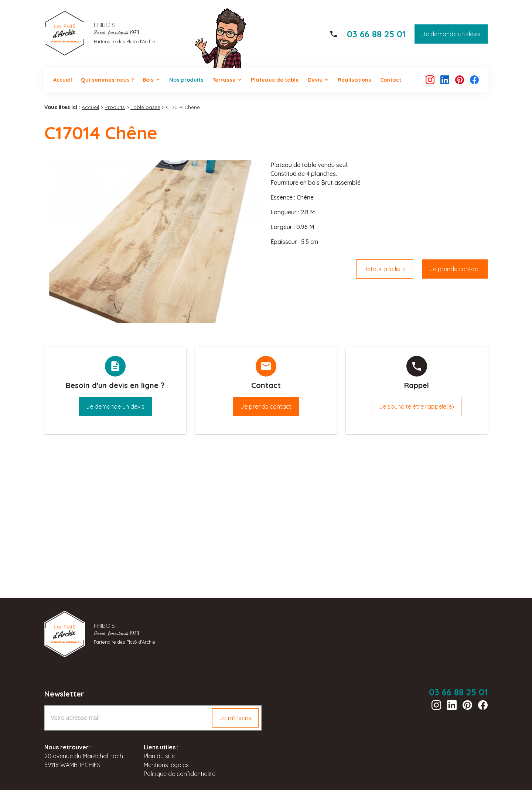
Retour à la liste (385, 269)
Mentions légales (166, 765)
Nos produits (186, 80)
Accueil (63, 80)
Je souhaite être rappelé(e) (417, 406)
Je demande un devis (451, 34)
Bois (148, 80)
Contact (391, 80)
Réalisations (354, 80)
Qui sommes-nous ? (107, 80)
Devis (315, 80)
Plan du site (159, 756)
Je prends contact (455, 269)
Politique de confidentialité (180, 774)
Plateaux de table (275, 80)
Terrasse (224, 80)
